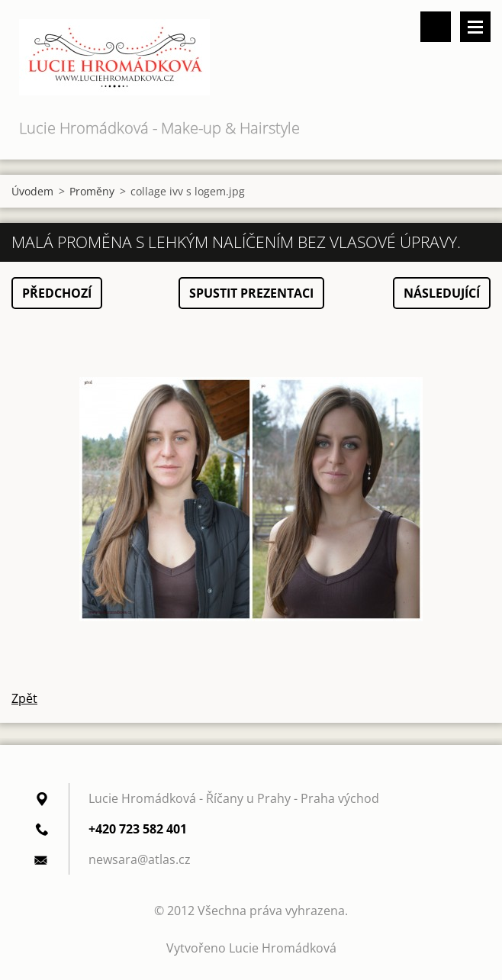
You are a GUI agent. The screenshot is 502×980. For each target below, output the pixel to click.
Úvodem (32, 191)
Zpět (24, 698)
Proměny (92, 191)
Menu (475, 27)
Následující (442, 293)
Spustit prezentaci (251, 293)
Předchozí (57, 293)
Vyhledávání (436, 27)
